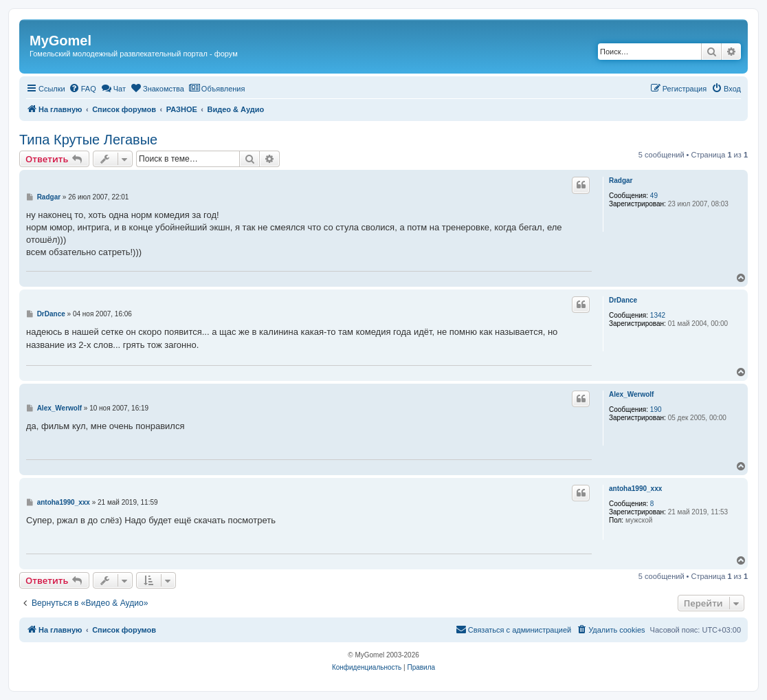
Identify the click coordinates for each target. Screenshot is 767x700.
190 (656, 409)
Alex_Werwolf (631, 394)
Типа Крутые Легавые (88, 140)
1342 (658, 315)
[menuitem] (82, 89)
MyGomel (60, 41)
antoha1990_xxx (635, 489)
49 (654, 196)
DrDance (623, 300)
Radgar (621, 181)
